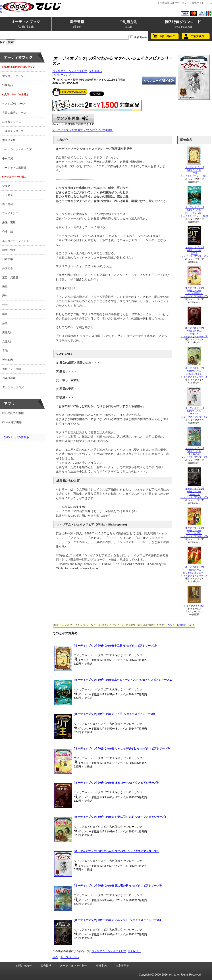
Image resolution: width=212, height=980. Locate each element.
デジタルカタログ (13, 387)
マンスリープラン (13, 76)
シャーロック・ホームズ (17, 149)
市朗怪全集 (9, 140)
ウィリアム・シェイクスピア (70, 71)
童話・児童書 (10, 277)
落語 (5, 323)
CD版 (109, 130)
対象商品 (8, 85)
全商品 (6, 186)
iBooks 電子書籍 (12, 422)
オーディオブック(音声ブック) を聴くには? (79, 130)
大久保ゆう (96, 71)
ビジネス (8, 195)
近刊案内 (8, 360)
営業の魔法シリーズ (14, 113)
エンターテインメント (16, 241)
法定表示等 (122, 966)
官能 (5, 351)
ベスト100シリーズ (14, 104)
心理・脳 (8, 232)
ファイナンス (10, 213)
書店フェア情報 (12, 369)
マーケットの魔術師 (14, 168)
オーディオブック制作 (74, 966)
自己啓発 (8, 204)
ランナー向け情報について (181, 625)
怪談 (5, 287)
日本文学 (8, 259)
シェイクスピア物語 (194, 606)
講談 (5, 314)
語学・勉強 (9, 250)
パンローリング (62, 75)
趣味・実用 (9, 223)
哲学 (5, 305)
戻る (55, 957)
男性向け (8, 332)
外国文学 (8, 268)
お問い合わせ (24, 966)
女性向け (8, 342)
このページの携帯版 (16, 437)
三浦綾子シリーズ (13, 131)
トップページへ (70, 957)
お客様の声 (9, 378)
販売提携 (46, 966)
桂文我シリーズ (12, 122)
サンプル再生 (73, 118)
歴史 (5, 296)
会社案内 (101, 966)
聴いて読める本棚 (13, 413)
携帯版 (1, 9)
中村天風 (8, 158)
